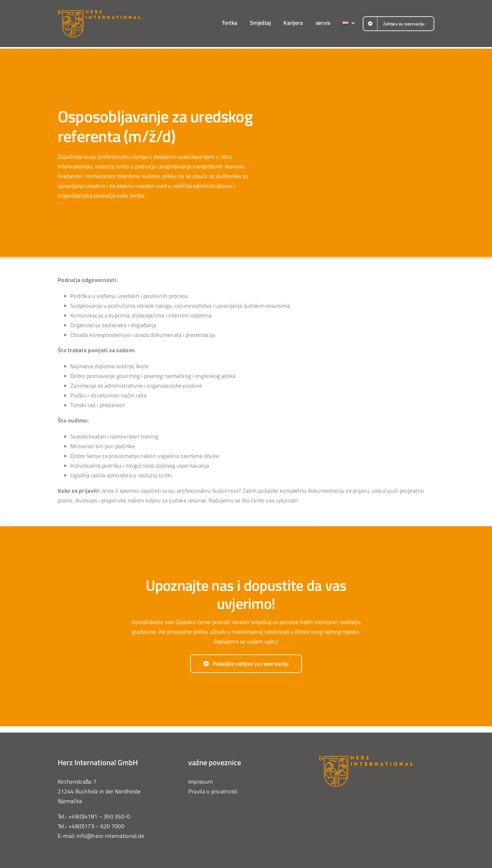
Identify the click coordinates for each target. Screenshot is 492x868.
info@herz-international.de (110, 836)
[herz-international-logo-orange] (99, 12)
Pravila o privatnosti (213, 791)
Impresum (201, 782)
